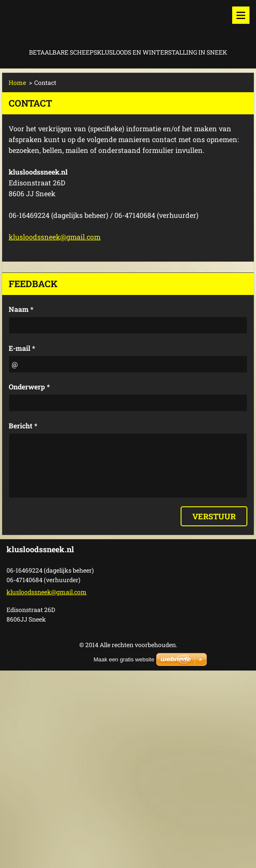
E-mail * (22, 348)
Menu (241, 15)
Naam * (21, 309)
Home (17, 83)
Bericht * (23, 426)
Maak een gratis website (124, 659)
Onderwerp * (29, 387)
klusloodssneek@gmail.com (55, 237)
